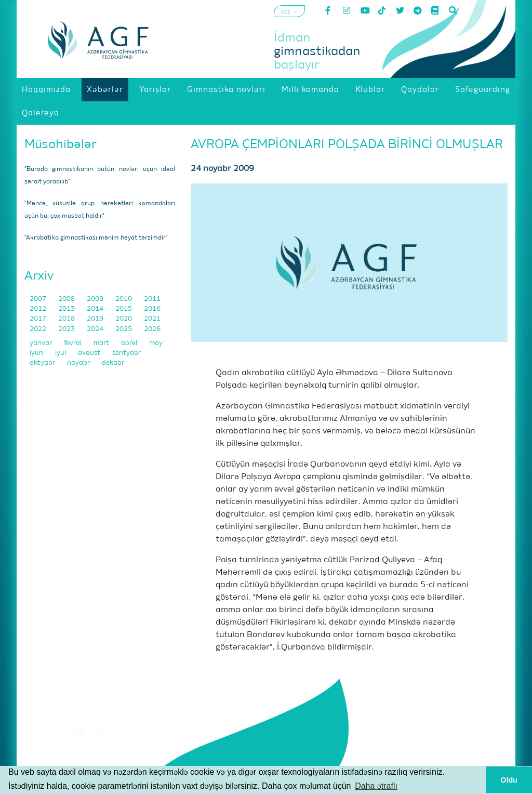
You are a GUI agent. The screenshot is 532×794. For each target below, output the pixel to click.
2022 (39, 329)
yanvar (42, 343)
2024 (96, 329)
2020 (124, 319)
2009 (96, 299)
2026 (152, 329)
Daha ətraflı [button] (376, 786)
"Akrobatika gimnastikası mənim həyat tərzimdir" (96, 238)
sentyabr (127, 353)
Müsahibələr (61, 144)
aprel (130, 343)
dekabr (113, 363)
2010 (124, 299)
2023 (67, 329)
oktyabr (43, 363)
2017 (39, 319)
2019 (96, 319)
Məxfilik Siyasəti (432, 761)
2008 (67, 299)
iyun (37, 353)
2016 (152, 309)
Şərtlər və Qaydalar (432, 748)
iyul (61, 353)
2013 (67, 309)
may (156, 343)
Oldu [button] (509, 780)
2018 (67, 319)
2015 (124, 309)
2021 (152, 319)
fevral (74, 343)
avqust (90, 353)
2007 (39, 299)
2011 (152, 299)
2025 (124, 329)
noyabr (79, 363)
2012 (39, 309)
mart (102, 343)
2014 (96, 309)
